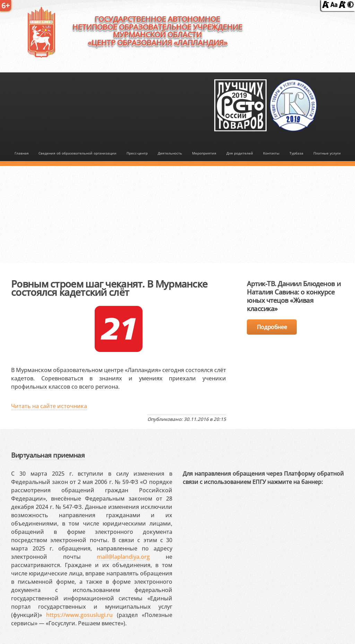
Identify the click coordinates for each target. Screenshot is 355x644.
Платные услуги (327, 153)
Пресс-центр (137, 153)
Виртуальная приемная (48, 455)
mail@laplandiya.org (123, 557)
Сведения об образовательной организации (77, 153)
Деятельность (170, 153)
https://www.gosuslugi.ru (79, 615)
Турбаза (296, 153)
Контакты (271, 153)
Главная (22, 153)
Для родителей (240, 153)
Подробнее (272, 327)
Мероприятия (204, 153)
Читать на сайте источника (49, 406)
